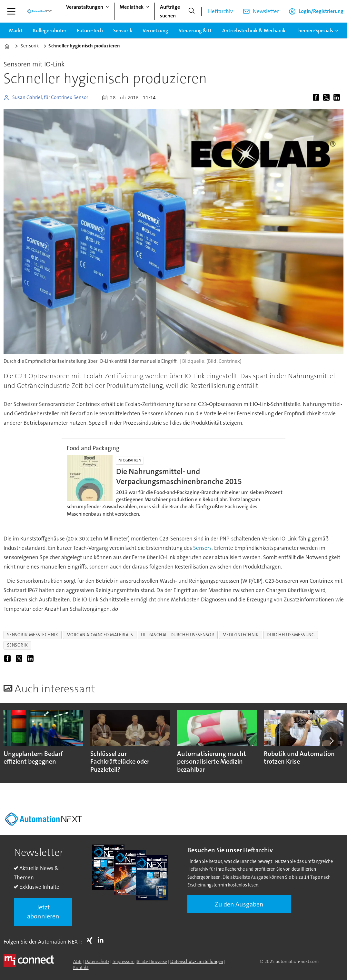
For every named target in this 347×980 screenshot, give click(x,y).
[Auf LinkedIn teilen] (338, 98)
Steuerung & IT (195, 30)
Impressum (124, 961)
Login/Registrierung (321, 11)
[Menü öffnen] (11, 11)
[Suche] (192, 11)
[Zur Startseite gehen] (39, 11)
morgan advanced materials (100, 635)
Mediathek (132, 7)
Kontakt (81, 967)
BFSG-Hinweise (152, 961)
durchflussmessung (291, 635)
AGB (77, 961)
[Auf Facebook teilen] (317, 98)
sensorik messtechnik (33, 635)
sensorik (17, 645)
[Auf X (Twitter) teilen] (328, 98)
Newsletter (266, 11)
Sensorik (123, 30)
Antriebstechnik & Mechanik (254, 30)
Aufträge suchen (170, 11)
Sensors (202, 548)
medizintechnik (241, 635)
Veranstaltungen (85, 7)
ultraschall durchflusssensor (178, 635)
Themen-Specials (314, 30)
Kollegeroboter (50, 30)
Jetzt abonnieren (43, 912)
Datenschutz (97, 961)
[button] (331, 741)
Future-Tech (90, 30)
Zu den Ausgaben (239, 904)
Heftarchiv (220, 11)
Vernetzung (155, 30)
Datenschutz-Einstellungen (197, 961)
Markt (16, 30)
